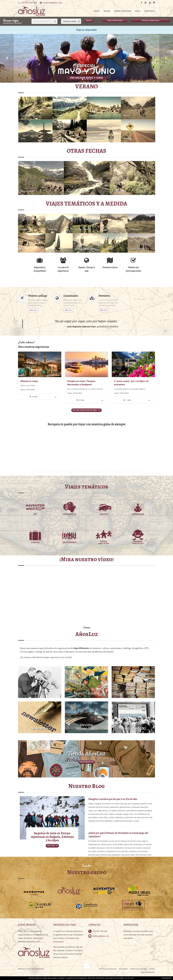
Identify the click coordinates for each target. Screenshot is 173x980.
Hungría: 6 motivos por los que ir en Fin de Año (113, 799)
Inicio (97, 11)
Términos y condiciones (108, 969)
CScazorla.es (39, 969)
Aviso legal (123, 969)
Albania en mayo (29, 381)
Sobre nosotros (123, 11)
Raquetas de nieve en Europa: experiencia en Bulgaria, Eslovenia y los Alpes (52, 837)
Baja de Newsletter (148, 972)
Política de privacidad (138, 969)
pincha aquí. (130, 978)
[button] (7, 58)
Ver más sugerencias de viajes (86, 410)
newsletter (144, 931)
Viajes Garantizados (115, 20)
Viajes (107, 11)
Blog (138, 11)
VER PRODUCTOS (87, 762)
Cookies (152, 969)
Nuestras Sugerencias (150, 20)
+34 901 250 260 (29, 3)
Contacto (150, 11)
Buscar (89, 20)
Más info (33, 310)
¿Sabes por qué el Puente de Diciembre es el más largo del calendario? (118, 835)
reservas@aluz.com (53, 3)
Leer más (52, 846)
